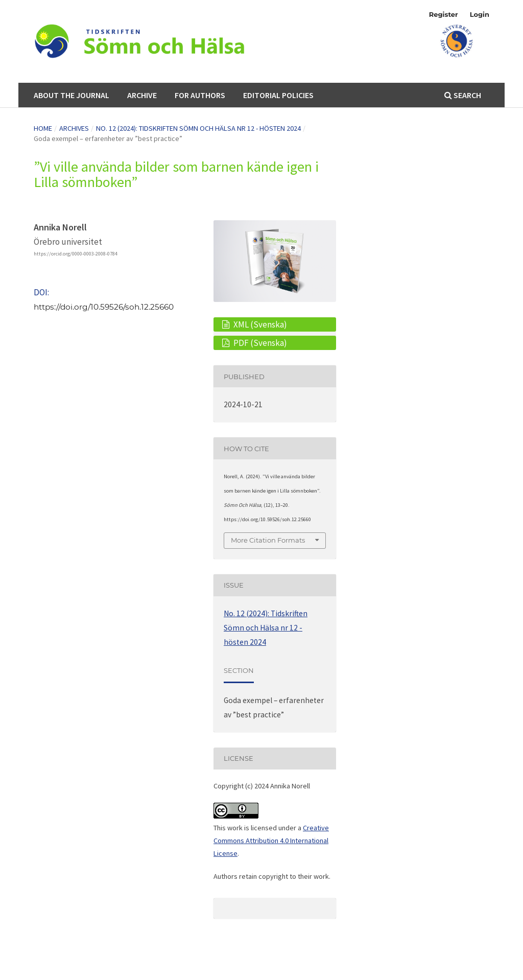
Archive (142, 95)
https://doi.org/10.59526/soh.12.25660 (104, 307)
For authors (200, 95)
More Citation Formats (268, 540)
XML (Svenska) (259, 324)
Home (43, 128)
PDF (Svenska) (259, 343)
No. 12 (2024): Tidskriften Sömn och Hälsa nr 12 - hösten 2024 (198, 128)
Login (480, 14)
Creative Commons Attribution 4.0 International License (271, 841)
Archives (74, 128)
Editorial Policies (278, 95)
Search (463, 95)
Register (444, 14)
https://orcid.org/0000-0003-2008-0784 (76, 254)
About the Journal (72, 95)
